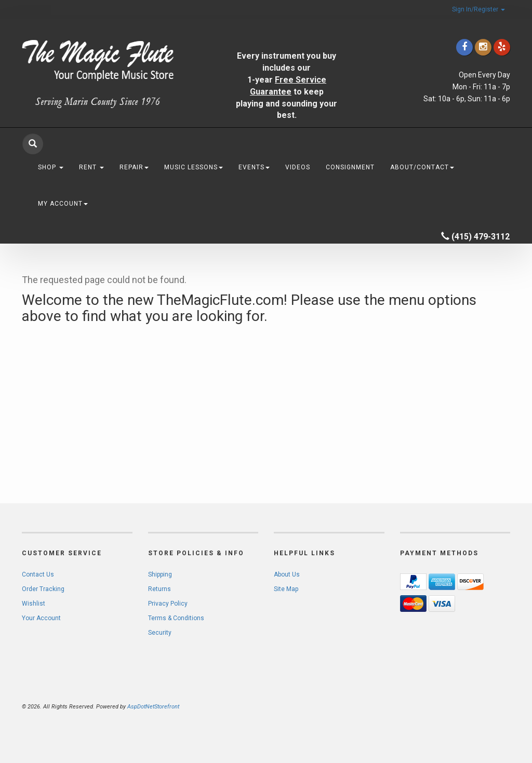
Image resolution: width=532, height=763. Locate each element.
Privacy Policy (168, 604)
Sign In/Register (478, 9)
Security (160, 633)
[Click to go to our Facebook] (464, 47)
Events (254, 167)
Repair (134, 167)
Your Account (41, 618)
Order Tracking (43, 589)
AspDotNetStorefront (153, 707)
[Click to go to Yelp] (502, 47)
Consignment (350, 167)
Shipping (160, 574)
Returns (159, 589)
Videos (298, 167)
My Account (63, 204)
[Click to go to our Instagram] (483, 47)
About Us (287, 574)
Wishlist (34, 604)
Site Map (286, 589)
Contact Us (38, 574)
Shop (51, 167)
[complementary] (457, 706)
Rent (91, 167)
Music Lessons (194, 167)
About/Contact (422, 167)
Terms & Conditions (176, 618)
